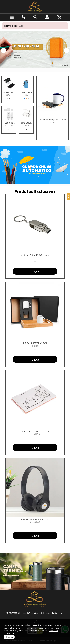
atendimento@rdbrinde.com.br (42, 613)
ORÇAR (35, 272)
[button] (3, 51)
